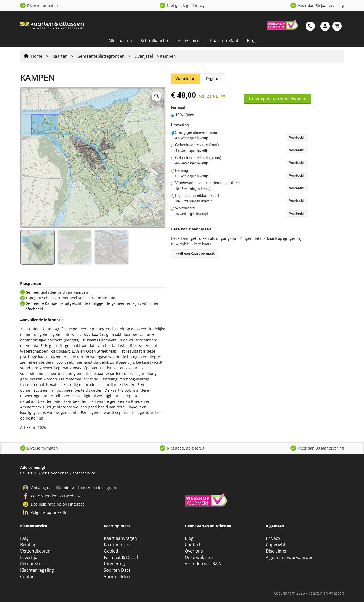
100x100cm (185, 115)
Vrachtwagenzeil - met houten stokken (207, 183)
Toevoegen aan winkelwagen (277, 99)
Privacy (273, 539)
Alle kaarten (120, 41)
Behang (182, 171)
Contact (28, 577)
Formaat (178, 108)
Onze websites (199, 558)
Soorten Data (117, 571)
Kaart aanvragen (120, 539)
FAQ (24, 539)
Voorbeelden (117, 577)
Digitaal (213, 79)
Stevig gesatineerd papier (197, 133)
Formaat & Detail (121, 558)
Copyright (276, 545)
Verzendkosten (35, 551)
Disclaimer (276, 551)
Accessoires (190, 41)
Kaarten (60, 56)
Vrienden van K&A (203, 564)
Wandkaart (186, 79)
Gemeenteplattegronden (101, 56)
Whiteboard (185, 208)
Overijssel (144, 56)
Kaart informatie (120, 545)
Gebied (111, 551)
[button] (157, 96)
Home (37, 56)
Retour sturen (34, 564)
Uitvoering (180, 125)
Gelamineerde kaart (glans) (198, 158)
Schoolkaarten (155, 41)
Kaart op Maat (224, 41)
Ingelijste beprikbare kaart (197, 196)
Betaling (28, 545)
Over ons (194, 551)
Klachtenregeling (37, 571)
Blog (251, 41)
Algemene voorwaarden (290, 558)
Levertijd (29, 558)
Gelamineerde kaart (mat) (197, 145)
